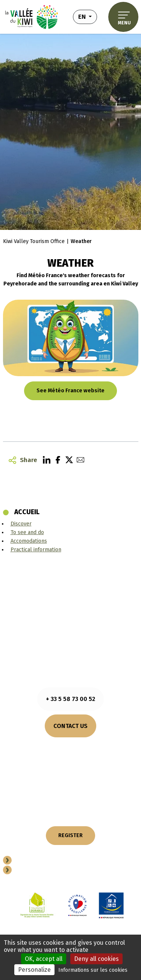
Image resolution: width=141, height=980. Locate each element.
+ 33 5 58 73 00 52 (70, 699)
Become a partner (40, 861)
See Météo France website (70, 391)
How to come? (70, 755)
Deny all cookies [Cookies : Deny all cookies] (96, 959)
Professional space (43, 871)
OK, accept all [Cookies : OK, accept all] (44, 959)
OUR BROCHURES (71, 768)
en (88, 16)
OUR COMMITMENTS (70, 780)
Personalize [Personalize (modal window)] (34, 970)
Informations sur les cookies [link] (93, 970)
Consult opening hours (70, 747)
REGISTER (70, 835)
